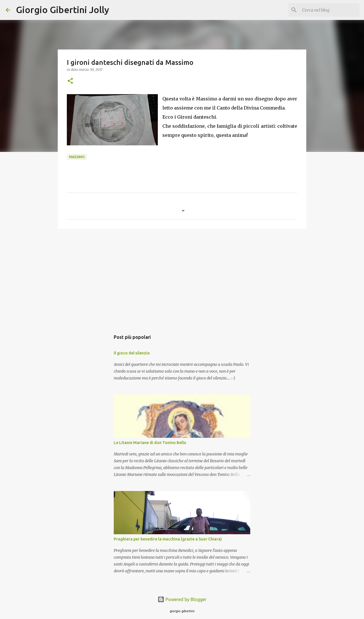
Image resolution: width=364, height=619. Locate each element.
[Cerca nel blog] (330, 10)
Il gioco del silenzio (132, 353)
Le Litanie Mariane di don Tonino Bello (150, 443)
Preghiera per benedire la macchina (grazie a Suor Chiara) (168, 539)
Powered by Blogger (182, 599)
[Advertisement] (182, 277)
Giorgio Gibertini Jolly (63, 10)
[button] (70, 81)
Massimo (77, 157)
